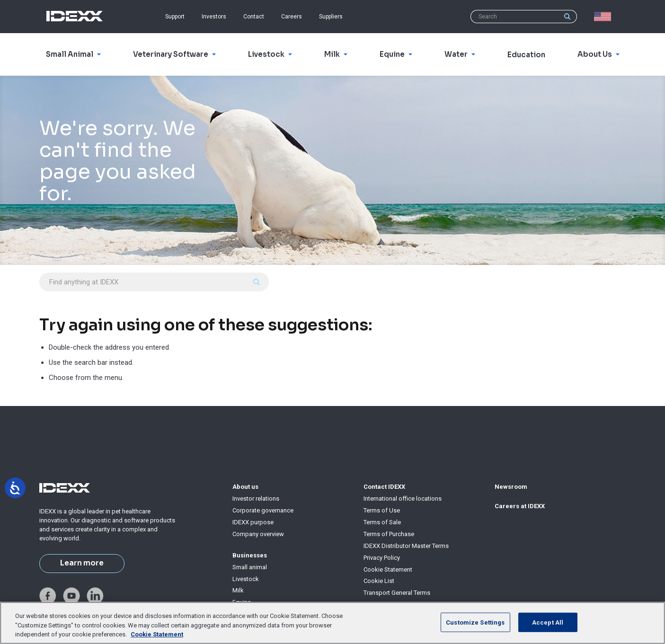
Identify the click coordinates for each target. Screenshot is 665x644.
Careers (292, 17)
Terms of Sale (382, 522)
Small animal (250, 567)
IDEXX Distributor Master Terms (406, 546)
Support (175, 17)
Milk (238, 590)
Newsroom (511, 487)
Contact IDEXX (384, 487)
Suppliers (331, 17)
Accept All (548, 622)
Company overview (258, 534)
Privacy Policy (382, 558)
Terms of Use (382, 510)
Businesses (250, 555)
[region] (332, 623)
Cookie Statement (388, 569)
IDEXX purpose (253, 522)
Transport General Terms (397, 593)
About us (245, 487)
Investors (214, 17)
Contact (254, 17)
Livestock (246, 579)
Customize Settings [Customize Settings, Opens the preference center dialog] (475, 622)
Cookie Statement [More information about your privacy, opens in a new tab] (157, 634)
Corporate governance (263, 510)
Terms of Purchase (389, 534)
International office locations (403, 498)
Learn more (82, 563)
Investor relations (256, 498)
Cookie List (379, 581)
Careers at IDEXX (520, 506)
